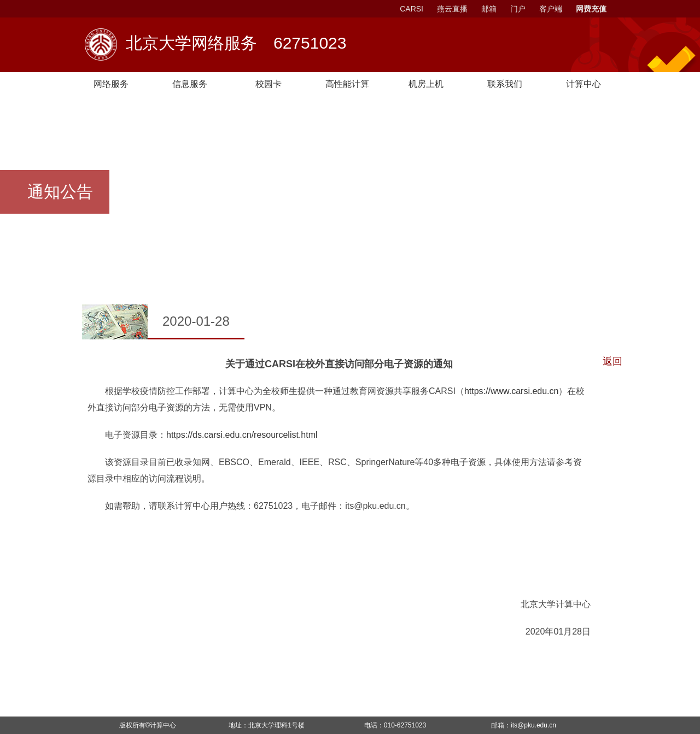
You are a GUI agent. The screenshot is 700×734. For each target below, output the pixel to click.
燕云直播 (452, 9)
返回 (612, 361)
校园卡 (269, 84)
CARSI (412, 9)
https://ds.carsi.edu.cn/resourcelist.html (242, 435)
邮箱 (489, 9)
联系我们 (505, 84)
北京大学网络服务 (236, 44)
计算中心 (163, 725)
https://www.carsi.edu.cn (512, 391)
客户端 (551, 9)
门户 (518, 9)
